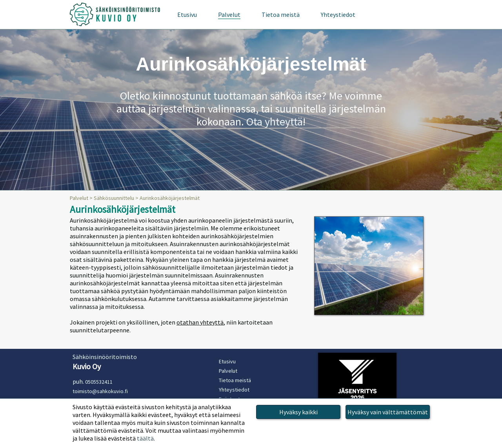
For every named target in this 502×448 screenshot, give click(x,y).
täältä (145, 438)
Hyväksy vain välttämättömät (388, 412)
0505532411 (99, 382)
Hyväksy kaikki (298, 412)
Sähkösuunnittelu (114, 198)
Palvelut (79, 198)
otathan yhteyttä (200, 322)
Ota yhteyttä (275, 122)
